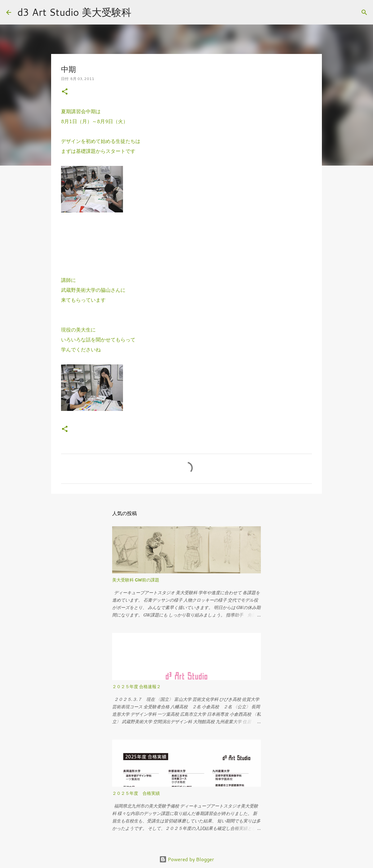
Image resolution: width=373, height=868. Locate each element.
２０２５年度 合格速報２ (136, 687)
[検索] (140, 12)
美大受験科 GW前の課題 (136, 580)
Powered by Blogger (187, 859)
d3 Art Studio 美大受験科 (74, 12)
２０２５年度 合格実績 (136, 793)
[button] (65, 92)
